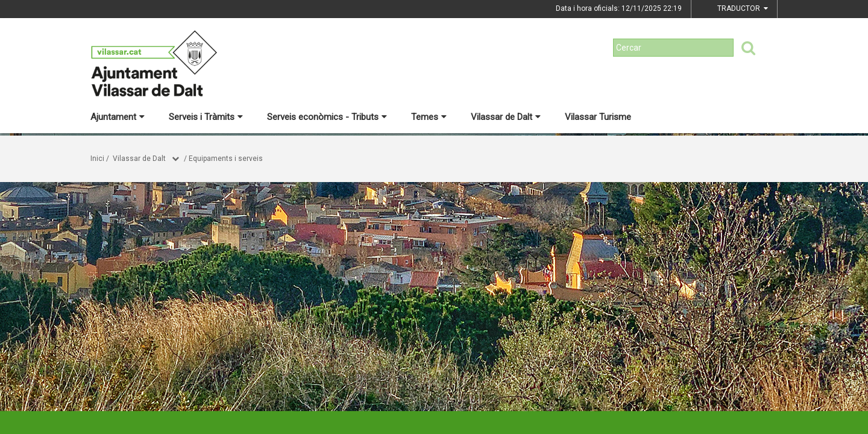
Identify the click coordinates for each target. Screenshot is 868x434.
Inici (97, 159)
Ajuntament (118, 117)
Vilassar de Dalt (506, 117)
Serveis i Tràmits (206, 117)
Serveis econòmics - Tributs (327, 117)
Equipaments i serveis (226, 159)
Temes (429, 117)
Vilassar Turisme (598, 117)
